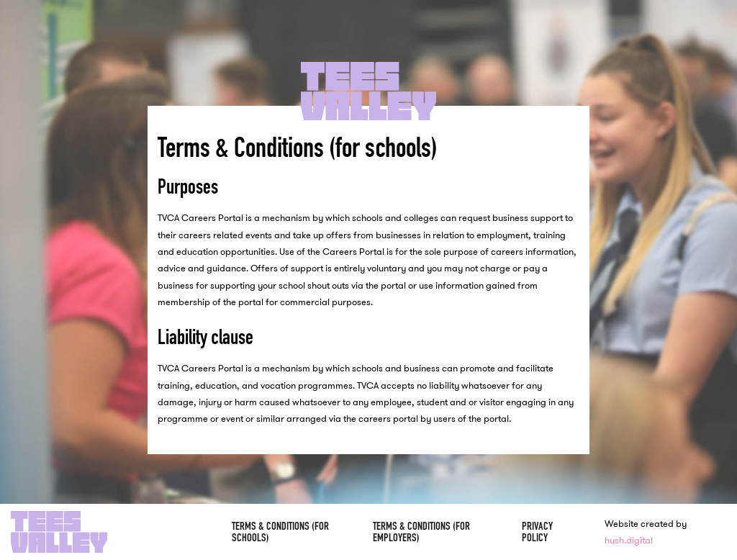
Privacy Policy (537, 532)
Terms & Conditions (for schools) (280, 532)
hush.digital (629, 540)
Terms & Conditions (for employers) (421, 532)
